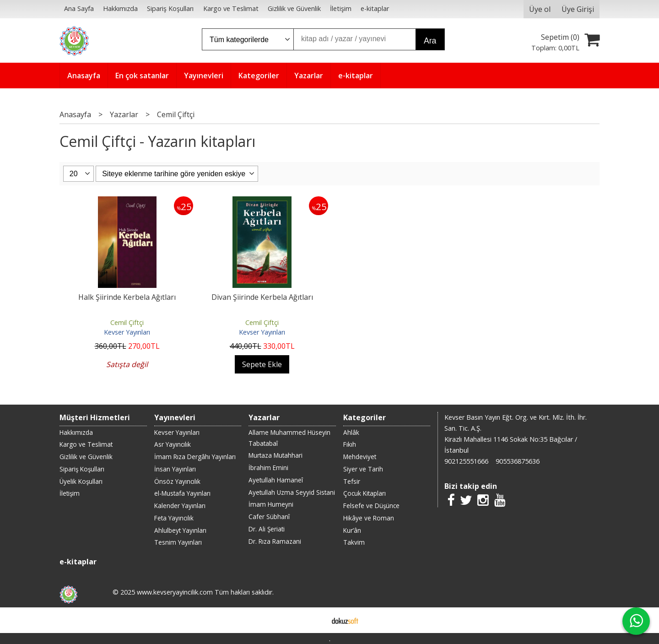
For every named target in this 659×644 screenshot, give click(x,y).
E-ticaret (315, 620)
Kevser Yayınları (127, 332)
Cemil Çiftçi (127, 322)
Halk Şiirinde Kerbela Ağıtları (127, 297)
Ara (430, 41)
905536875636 (518, 461)
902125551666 (466, 461)
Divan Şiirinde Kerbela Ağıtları (262, 297)
